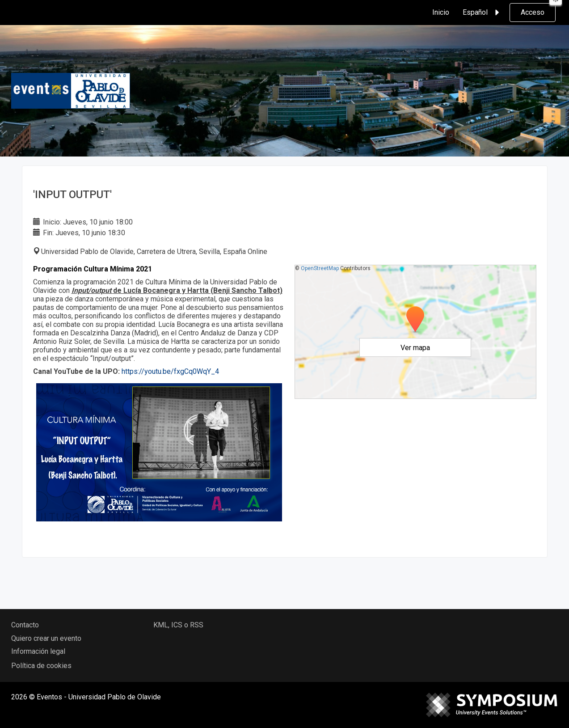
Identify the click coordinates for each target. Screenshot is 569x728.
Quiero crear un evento (46, 638)
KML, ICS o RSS (178, 625)
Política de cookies (41, 666)
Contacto (25, 625)
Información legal (38, 651)
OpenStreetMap (320, 268)
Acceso (533, 12)
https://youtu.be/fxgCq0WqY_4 (170, 371)
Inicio (441, 12)
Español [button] (482, 13)
